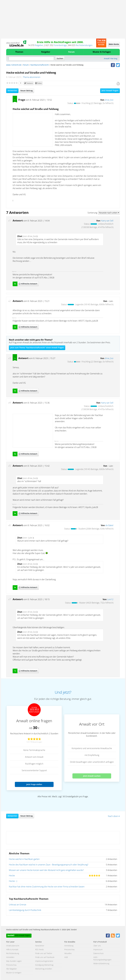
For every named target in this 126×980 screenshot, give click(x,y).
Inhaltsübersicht (13, 946)
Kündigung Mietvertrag (44, 965)
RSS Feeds (40, 950)
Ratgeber (39, 45)
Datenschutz (98, 954)
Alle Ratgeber (11, 969)
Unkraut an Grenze (18, 905)
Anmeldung (69, 946)
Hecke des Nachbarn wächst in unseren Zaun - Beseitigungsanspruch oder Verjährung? (49, 865)
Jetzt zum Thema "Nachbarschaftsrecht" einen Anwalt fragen (37, 348)
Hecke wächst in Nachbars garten (24, 859)
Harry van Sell (107, 221)
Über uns (97, 946)
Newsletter (40, 946)
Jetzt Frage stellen (34, 784)
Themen (19, 52)
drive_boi (109, 100)
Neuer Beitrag (27, 91)
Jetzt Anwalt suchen (92, 776)
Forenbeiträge (60, 45)
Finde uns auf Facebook (45, 957)
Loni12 (110, 599)
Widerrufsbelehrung (101, 964)
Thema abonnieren (32, 77)
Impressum (98, 950)
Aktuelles (68, 954)
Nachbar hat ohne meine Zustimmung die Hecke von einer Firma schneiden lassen (47, 887)
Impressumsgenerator (44, 961)
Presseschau (11, 965)
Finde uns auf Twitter (44, 954)
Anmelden (10, 957)
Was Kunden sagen (14, 961)
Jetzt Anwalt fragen (110, 91)
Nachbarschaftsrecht (40, 65)
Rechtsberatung (13, 954)
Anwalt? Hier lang (111, 59)
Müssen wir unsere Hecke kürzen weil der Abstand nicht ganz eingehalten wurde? (46, 870)
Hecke (12, 876)
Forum (71, 52)
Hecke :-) (13, 881)
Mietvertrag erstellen (44, 969)
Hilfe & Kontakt (12, 950)
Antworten (12, 91)
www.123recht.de (14, 65)
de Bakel (109, 525)
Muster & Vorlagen (102, 52)
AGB (66, 957)
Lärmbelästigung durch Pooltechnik (25, 910)
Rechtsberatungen (84, 45)
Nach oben (114, 816)
